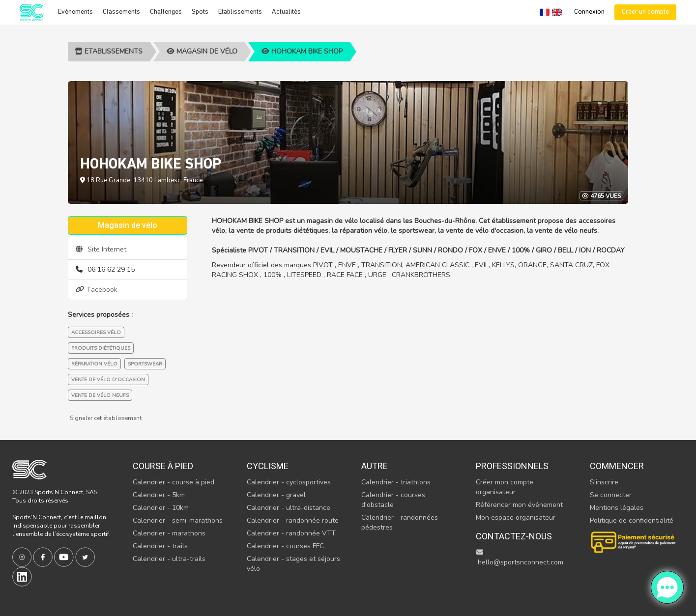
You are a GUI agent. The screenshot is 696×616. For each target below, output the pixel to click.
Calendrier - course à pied (174, 482)
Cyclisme (268, 466)
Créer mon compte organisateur (505, 487)
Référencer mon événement (519, 505)
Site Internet (101, 249)
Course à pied (163, 466)
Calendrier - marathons (169, 533)
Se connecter (611, 495)
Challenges (166, 12)
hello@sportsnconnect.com (520, 558)
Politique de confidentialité (632, 520)
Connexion (589, 12)
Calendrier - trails (160, 546)
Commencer (617, 466)
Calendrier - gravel (276, 495)
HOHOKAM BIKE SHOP (302, 51)
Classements (121, 12)
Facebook (97, 290)
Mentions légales (617, 508)
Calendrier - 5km (159, 495)
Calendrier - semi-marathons (178, 520)
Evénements (75, 12)
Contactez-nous (514, 536)
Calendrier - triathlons (396, 482)
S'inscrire (604, 482)
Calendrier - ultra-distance (289, 508)
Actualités (286, 12)
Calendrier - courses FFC (285, 546)
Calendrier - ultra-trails (169, 559)
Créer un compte (645, 12)
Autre (375, 466)
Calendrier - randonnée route (293, 520)
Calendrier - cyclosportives (289, 482)
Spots (200, 12)
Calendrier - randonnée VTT (291, 533)
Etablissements (240, 12)
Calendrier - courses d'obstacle (393, 500)
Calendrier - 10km (161, 508)
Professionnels (512, 466)
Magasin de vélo (202, 51)
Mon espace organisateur (516, 518)
